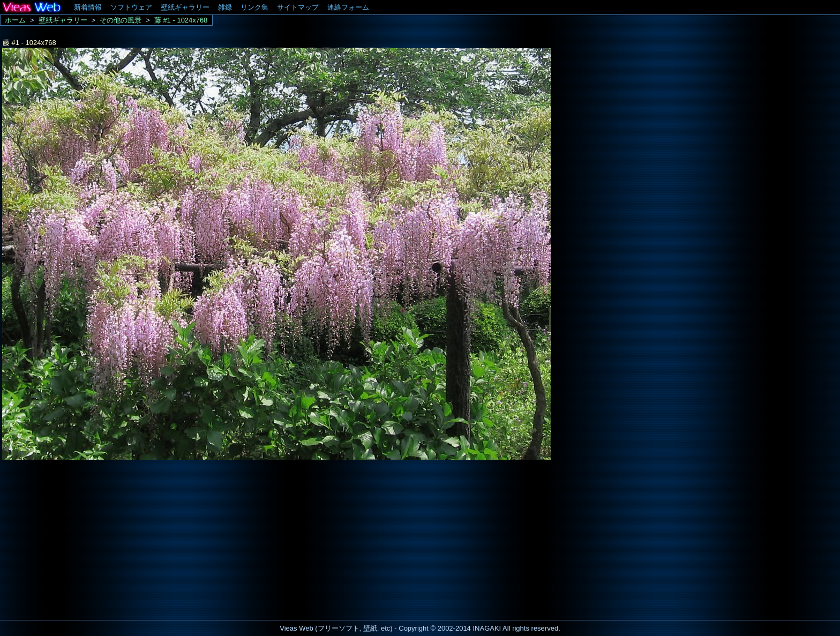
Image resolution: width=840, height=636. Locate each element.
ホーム (15, 20)
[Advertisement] (90, 537)
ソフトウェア (131, 7)
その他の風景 (121, 20)
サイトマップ (298, 7)
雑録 (225, 7)
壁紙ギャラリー (185, 7)
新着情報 (88, 7)
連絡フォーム (348, 7)
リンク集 (254, 7)
